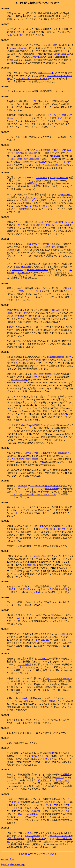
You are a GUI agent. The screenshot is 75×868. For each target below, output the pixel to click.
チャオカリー (52, 489)
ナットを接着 (25, 664)
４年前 (37, 592)
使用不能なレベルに (37, 183)
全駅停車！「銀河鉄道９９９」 (22, 589)
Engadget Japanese (56, 357)
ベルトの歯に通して (35, 811)
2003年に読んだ (39, 57)
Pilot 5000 (50, 529)
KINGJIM (38, 526)
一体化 (59, 777)
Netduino (36, 377)
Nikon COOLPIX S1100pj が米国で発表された (32, 360)
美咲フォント (39, 839)
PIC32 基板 (35, 225)
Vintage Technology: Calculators (24, 159)
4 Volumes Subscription (17, 48)
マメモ (49, 526)
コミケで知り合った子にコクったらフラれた (34, 494)
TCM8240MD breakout (62, 222)
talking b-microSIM (59, 178)
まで (9, 802)
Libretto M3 (31, 565)
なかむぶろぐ (18, 513)
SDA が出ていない (29, 197)
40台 (9, 327)
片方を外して (45, 759)
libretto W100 (40, 556)
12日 (41, 462)
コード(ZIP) (19, 209)
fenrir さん (44, 222)
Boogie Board (22, 267)
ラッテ (30, 637)
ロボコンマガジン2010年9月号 (40, 453)
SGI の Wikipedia (54, 165)
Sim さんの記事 (32, 836)
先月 (20, 225)
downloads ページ (20, 380)
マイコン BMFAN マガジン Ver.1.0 (26, 291)
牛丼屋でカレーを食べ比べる (39, 244)
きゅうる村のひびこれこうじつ (49, 150)
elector (10, 60)
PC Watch (22, 486)
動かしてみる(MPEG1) (29, 814)
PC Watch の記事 (27, 698)
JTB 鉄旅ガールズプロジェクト (32, 78)
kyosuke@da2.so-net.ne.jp (13, 864)
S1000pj (20, 363)
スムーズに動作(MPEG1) (21, 667)
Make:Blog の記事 (51, 247)
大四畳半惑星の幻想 (57, 589)
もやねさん (44, 659)
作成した (16, 802)
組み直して (44, 780)
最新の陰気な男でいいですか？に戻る (38, 854)
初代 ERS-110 (42, 640)
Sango (66, 121)
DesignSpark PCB (15, 35)
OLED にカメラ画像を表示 (34, 206)
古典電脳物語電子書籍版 (24, 153)
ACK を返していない (27, 200)
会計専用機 (50, 701)
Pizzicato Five (27, 162)
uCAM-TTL (23, 272)
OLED (30, 833)
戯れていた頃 (64, 529)
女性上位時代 (43, 162)
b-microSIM (41, 178)
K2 (27, 701)
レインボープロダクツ (54, 805)
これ (70, 799)
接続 (9, 228)
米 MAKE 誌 (49, 45)
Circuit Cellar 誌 (61, 54)
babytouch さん (65, 453)
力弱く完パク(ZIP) (16, 839)
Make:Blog (55, 156)
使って (24, 808)
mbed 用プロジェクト (60, 836)
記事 (70, 150)
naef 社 (51, 615)
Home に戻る (7, 859)
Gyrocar (10, 250)
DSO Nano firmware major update (22, 459)
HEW (59, 118)
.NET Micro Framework (45, 374)
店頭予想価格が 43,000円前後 (26, 316)
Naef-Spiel (21, 618)
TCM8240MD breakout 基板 (56, 225)
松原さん (67, 288)
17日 (34, 101)
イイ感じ (67, 811)
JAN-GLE (65, 634)
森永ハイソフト (46, 73)
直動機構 (52, 753)
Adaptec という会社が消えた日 (45, 486)
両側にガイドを (38, 756)
